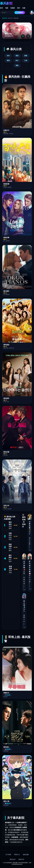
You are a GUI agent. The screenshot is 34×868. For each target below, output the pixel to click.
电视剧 (13, 8)
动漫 (24, 8)
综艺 (19, 8)
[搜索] (8, 13)
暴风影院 (5, 18)
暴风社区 (21, 859)
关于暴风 (8, 855)
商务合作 (13, 859)
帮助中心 (17, 855)
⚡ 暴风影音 (20, 12)
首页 (1, 8)
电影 (7, 8)
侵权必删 (26, 855)
